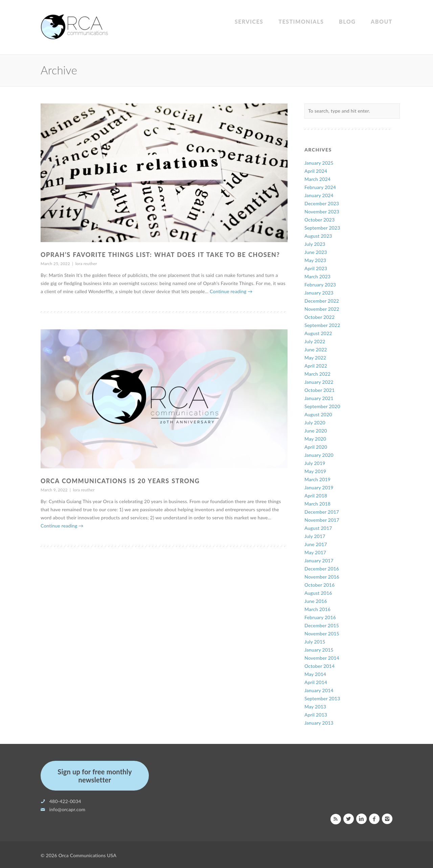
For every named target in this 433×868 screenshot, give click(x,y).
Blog (347, 21)
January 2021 (319, 398)
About (382, 21)
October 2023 (320, 220)
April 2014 (316, 682)
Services (249, 21)
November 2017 (322, 520)
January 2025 (319, 163)
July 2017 (315, 536)
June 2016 (316, 601)
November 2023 (322, 212)
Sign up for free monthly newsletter (95, 776)
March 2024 (317, 179)
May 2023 (315, 260)
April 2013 (316, 715)
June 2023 (316, 252)
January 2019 (319, 487)
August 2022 (318, 333)
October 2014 (320, 666)
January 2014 (319, 690)
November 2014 (322, 658)
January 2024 (319, 195)
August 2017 (318, 528)
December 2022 (322, 301)
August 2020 (318, 414)
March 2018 (317, 504)
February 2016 (320, 617)
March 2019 (317, 479)
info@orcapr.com (67, 809)
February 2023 (320, 285)
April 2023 (316, 268)
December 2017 (322, 512)
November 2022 (322, 309)
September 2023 (322, 228)
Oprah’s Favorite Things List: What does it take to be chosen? (160, 255)
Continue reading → (231, 291)
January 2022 (319, 382)
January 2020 (319, 455)
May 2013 (315, 707)
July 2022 (315, 341)
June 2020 (316, 431)
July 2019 (315, 463)
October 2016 (320, 585)
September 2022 (322, 325)
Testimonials (301, 21)
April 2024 (316, 171)
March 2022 (317, 374)
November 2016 (322, 577)
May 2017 (315, 552)
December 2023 (322, 203)
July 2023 (315, 244)
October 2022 (320, 317)
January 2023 (319, 293)
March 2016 (317, 609)
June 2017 (316, 544)
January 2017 (319, 560)
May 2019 (315, 471)
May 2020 (315, 439)
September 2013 (322, 698)
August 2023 (318, 236)
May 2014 (315, 674)
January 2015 (319, 650)
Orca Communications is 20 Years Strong (120, 481)
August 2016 (318, 593)
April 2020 (316, 447)
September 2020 (322, 406)
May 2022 (315, 358)
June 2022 (316, 349)
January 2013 (319, 723)
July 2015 (315, 642)
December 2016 (322, 569)
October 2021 (320, 390)
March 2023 (317, 276)
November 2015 (322, 634)
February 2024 (320, 187)
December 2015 (322, 625)
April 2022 (316, 366)
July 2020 (315, 423)
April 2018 (316, 496)
